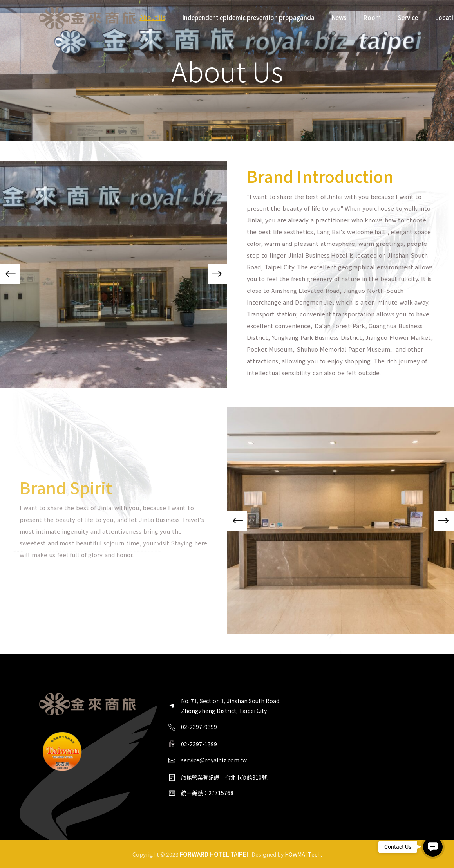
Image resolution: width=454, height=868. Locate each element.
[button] (10, 274)
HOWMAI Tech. (303, 854)
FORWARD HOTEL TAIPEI (214, 854)
